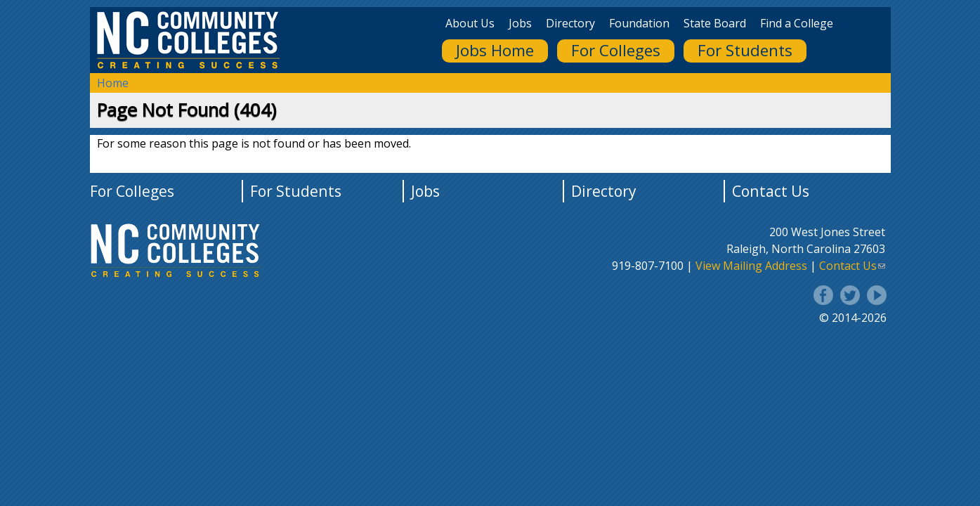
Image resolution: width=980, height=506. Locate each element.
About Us (470, 23)
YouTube (877, 295)
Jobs (520, 23)
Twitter (850, 295)
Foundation (639, 23)
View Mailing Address (751, 266)
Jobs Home (495, 50)
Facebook (823, 295)
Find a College (797, 23)
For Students (745, 50)
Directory (570, 23)
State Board (715, 23)
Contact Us (771, 191)
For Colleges (616, 50)
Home (113, 83)
